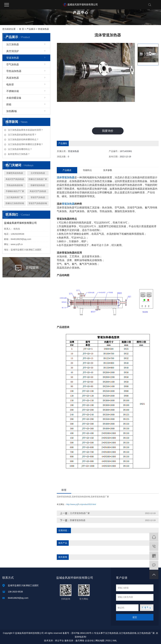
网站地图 (100, 641)
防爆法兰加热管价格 (15, 203)
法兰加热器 (13, 44)
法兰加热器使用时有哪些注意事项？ (25, 144)
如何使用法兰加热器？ (19, 154)
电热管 (10, 85)
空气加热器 (13, 64)
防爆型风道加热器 (15, 173)
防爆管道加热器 (38, 185)
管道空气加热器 (38, 197)
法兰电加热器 (112, 633)
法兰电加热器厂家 (146, 633)
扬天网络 (80, 641)
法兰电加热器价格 (128, 633)
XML (115, 641)
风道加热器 (13, 78)
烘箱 (9, 104)
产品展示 (31, 29)
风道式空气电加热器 (15, 179)
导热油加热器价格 (15, 185)
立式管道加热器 (38, 173)
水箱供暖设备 (14, 98)
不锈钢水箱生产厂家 (15, 191)
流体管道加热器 (64, 497)
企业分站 (89, 641)
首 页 (22, 29)
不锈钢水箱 (13, 91)
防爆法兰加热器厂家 (38, 179)
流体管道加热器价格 (81, 497)
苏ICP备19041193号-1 (82, 633)
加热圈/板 (12, 111)
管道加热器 (43, 29)
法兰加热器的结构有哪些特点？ (23, 139)
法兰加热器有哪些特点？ (20, 149)
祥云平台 (59, 641)
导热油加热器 (14, 71)
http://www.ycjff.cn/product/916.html (81, 504)
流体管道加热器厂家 (100, 497)
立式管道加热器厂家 (80, 513)
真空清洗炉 (13, 51)
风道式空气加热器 (38, 191)
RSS (108, 641)
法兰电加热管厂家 (15, 197)
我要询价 (108, 131)
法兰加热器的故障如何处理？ (22, 135)
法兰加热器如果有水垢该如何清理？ (25, 130)
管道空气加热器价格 (38, 203)
